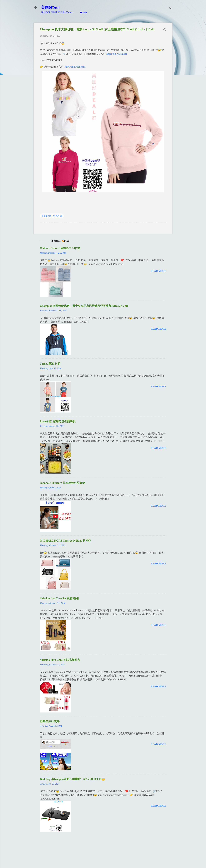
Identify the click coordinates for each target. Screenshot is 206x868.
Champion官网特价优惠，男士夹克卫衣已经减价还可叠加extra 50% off (84, 306)
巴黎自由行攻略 (50, 721)
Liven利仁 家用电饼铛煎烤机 (58, 421)
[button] (164, 29)
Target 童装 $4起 (50, 364)
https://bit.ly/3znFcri (117, 54)
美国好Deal (50, 7)
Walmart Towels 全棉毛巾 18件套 (60, 248)
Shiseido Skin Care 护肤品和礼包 (60, 660)
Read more (158, 271)
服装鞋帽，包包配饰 (52, 216)
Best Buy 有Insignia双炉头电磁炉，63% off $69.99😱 (72, 779)
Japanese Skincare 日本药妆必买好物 (63, 483)
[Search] (171, 8)
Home (84, 13)
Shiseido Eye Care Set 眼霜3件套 (60, 598)
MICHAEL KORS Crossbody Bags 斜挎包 (66, 541)
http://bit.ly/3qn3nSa (75, 67)
